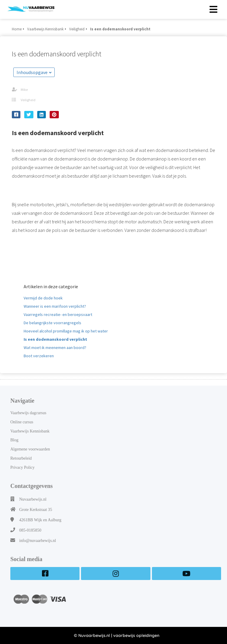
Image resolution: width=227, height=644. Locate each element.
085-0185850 (30, 530)
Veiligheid (28, 100)
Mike (24, 90)
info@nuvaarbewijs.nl (38, 541)
